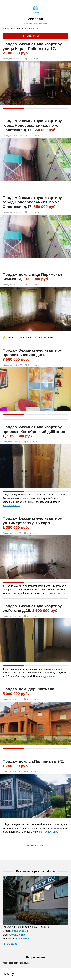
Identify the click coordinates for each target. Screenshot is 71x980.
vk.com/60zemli (23, 939)
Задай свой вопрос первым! (16, 963)
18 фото (35, 136)
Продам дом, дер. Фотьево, (29, 691)
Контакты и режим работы (35, 871)
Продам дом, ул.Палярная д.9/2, (33, 764)
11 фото (35, 59)
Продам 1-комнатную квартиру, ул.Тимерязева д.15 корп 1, (33, 523)
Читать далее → (11, 944)
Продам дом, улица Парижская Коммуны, (32, 277)
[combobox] (35, 36)
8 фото (33, 533)
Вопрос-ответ (36, 957)
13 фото (34, 699)
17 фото (35, 365)
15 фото (34, 772)
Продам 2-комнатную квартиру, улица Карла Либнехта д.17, (33, 49)
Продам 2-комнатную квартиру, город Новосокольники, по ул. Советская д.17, (33, 125)
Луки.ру (8, 974)
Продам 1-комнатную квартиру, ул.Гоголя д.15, (33, 608)
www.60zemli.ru (17, 935)
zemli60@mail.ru (19, 931)
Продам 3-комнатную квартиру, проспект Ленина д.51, (33, 355)
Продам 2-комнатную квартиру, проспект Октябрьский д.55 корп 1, (34, 432)
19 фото (35, 285)
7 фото (33, 616)
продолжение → (11, 506)
